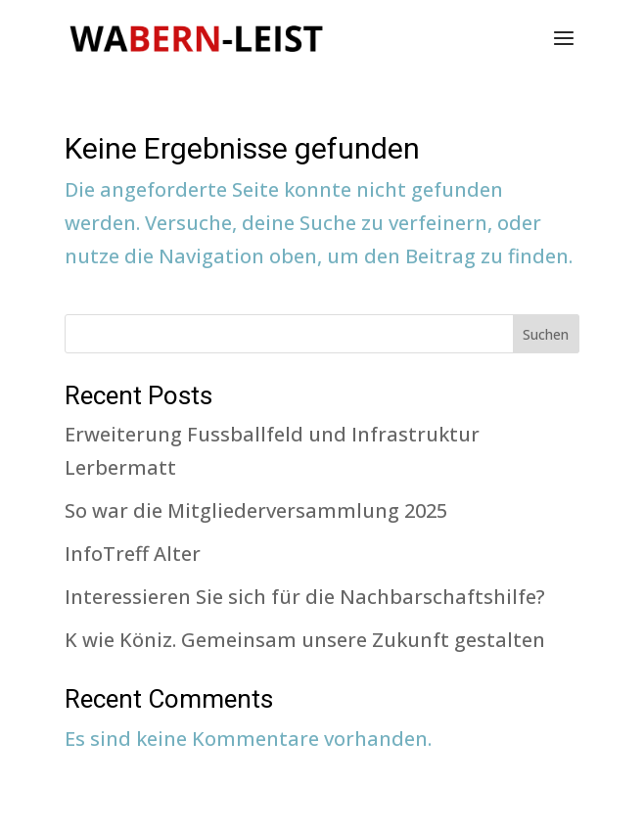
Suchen (546, 334)
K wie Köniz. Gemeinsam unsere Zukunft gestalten (305, 640)
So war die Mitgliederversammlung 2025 (256, 510)
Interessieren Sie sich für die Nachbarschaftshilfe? (305, 597)
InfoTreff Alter (133, 554)
